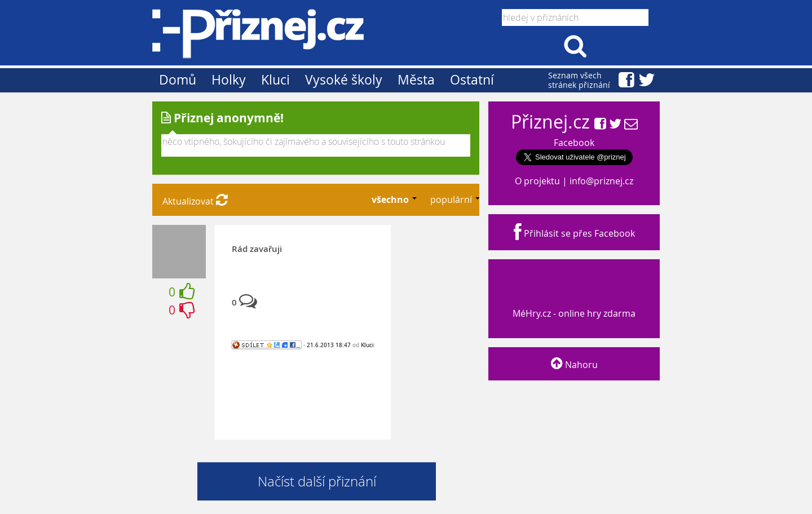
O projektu (537, 181)
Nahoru (574, 365)
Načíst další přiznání (317, 481)
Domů (178, 80)
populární (452, 200)
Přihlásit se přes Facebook (574, 233)
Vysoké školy (344, 80)
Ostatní (472, 80)
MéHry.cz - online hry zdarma (573, 303)
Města (416, 80)
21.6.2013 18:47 (329, 345)
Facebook (574, 143)
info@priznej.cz (601, 181)
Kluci (275, 80)
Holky (229, 80)
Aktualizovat (195, 201)
